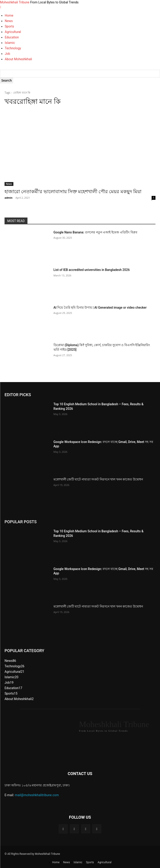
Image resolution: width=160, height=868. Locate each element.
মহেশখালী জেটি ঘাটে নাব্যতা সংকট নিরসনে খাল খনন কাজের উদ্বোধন (98, 479)
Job (7, 54)
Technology (13, 48)
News (9, 21)
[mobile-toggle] (1, 7)
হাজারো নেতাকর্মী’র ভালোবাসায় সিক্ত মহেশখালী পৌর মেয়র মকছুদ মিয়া (73, 192)
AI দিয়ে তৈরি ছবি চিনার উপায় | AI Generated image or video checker (100, 308)
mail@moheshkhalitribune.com (37, 795)
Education (12, 37)
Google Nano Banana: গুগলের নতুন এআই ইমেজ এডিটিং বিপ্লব (95, 232)
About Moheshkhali (18, 59)
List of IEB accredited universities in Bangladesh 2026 (92, 270)
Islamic (10, 43)
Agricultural (13, 32)
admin (9, 198)
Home (9, 15)
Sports (9, 26)
